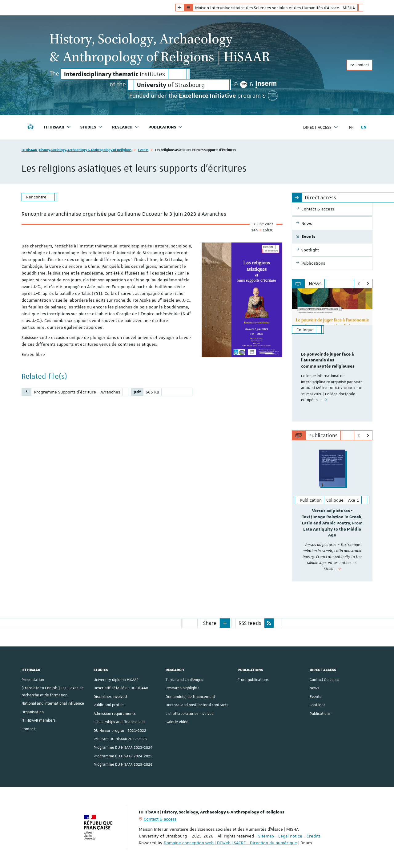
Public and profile (109, 705)
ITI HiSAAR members (39, 720)
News (314, 688)
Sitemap (266, 836)
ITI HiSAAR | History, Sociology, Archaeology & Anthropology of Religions (76, 150)
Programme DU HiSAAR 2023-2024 (123, 748)
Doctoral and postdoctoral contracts (197, 705)
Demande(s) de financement (190, 697)
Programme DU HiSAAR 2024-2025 (123, 756)
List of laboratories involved (190, 714)
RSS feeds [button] (250, 623)
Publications (320, 714)
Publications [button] (166, 127)
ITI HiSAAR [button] (58, 127)
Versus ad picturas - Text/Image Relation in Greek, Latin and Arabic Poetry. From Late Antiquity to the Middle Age (332, 523)
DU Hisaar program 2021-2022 (120, 731)
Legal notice (290, 836)
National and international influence (53, 703)
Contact (360, 65)
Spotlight (317, 705)
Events (143, 150)
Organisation (33, 712)
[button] (225, 623)
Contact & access (324, 680)
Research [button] (126, 127)
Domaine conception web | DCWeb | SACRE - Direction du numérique (230, 843)
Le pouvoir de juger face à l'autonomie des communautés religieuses (328, 361)
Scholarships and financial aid (119, 722)
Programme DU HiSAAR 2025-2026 (123, 764)
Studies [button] (92, 127)
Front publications (253, 680)
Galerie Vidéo (177, 722)
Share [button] (210, 623)
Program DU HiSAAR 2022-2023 (120, 739)
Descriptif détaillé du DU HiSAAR (121, 688)
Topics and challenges (184, 680)
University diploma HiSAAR (116, 680)
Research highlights (183, 688)
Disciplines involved (110, 697)
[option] (332, 355)
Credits (314, 836)
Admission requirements (115, 714)
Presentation (33, 680)
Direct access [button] (321, 127)
